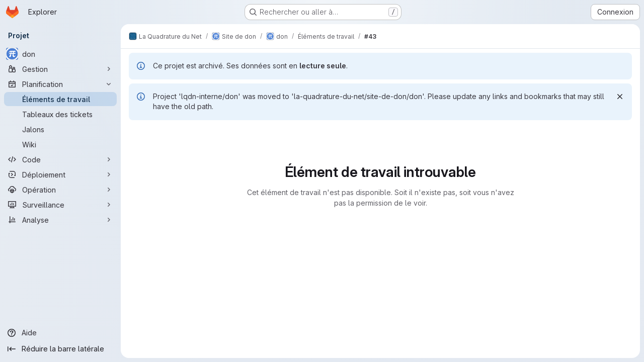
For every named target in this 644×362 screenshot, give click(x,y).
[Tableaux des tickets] (60, 114)
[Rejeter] (620, 97)
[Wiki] (60, 144)
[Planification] (60, 84)
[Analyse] (60, 220)
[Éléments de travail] (60, 99)
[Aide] (60, 333)
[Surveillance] (60, 205)
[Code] (60, 159)
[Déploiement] (60, 174)
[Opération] (60, 190)
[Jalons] (60, 129)
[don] (60, 54)
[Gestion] (60, 69)
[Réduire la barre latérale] (60, 349)
